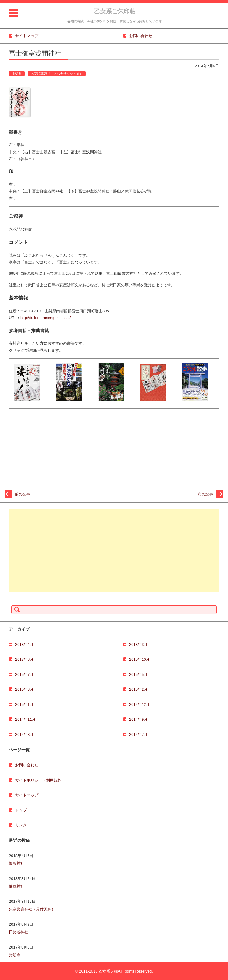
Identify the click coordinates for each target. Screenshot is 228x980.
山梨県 (17, 74)
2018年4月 (24, 644)
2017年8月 (24, 659)
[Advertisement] (114, 550)
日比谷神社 (19, 932)
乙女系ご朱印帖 (115, 11)
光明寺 (15, 955)
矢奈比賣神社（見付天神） (32, 909)
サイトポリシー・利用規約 (38, 780)
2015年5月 (138, 674)
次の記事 (205, 494)
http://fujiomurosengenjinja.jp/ (46, 318)
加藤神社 (17, 863)
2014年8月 (24, 734)
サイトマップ (27, 795)
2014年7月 (138, 734)
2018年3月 (138, 644)
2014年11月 (25, 719)
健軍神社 (17, 886)
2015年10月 (139, 659)
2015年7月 (24, 674)
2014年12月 (139, 704)
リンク (21, 825)
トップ (21, 810)
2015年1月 (24, 704)
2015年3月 (24, 689)
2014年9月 (138, 719)
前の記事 (23, 494)
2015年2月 (138, 689)
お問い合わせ (27, 765)
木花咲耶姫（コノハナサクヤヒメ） (57, 74)
